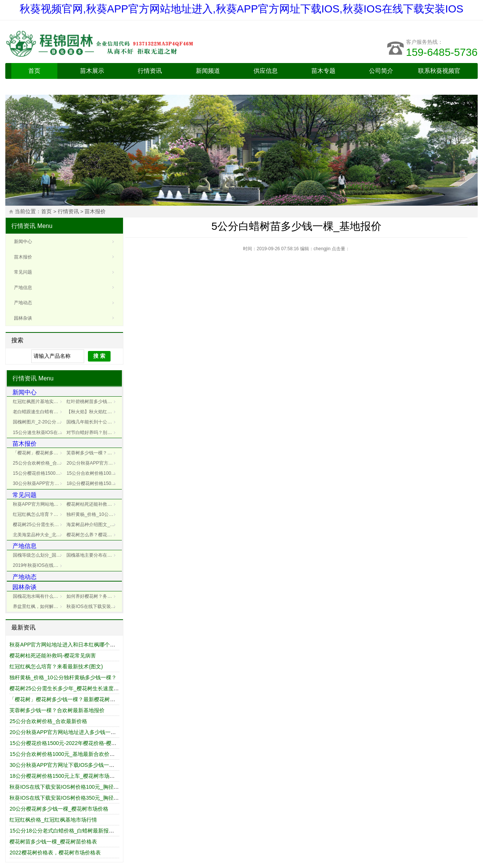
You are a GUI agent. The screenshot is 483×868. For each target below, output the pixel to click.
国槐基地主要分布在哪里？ (92, 555)
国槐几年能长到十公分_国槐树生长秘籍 (92, 422)
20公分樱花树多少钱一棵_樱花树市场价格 (59, 809)
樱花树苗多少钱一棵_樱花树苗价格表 (53, 842)
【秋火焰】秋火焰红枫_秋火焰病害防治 (92, 412)
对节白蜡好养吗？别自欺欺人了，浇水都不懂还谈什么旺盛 (92, 432)
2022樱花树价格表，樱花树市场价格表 (55, 853)
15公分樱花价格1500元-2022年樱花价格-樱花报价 (39, 473)
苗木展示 (92, 71)
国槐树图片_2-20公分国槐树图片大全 (39, 422)
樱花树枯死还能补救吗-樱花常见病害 (92, 504)
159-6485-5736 (442, 52)
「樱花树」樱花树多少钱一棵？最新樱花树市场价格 (70, 699)
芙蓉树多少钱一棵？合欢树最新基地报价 (92, 453)
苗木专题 (323, 71)
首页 (34, 71)
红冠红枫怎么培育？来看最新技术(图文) (39, 514)
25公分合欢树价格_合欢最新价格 (39, 463)
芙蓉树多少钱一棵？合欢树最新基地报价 (57, 710)
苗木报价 (95, 212)
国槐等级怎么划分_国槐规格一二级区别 (39, 555)
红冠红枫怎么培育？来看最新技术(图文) (56, 666)
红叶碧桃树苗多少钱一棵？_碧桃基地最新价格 (92, 402)
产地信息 (23, 288)
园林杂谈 (23, 318)
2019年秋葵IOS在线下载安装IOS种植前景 (39, 565)
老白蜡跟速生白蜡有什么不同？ (39, 412)
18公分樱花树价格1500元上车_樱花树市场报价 (92, 483)
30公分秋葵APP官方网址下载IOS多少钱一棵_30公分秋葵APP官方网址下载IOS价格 (39, 483)
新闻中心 (23, 242)
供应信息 (266, 71)
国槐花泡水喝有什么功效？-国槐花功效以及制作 (39, 596)
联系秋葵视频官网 (439, 79)
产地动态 (23, 303)
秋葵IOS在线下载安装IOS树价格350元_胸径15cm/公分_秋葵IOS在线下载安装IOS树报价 (114, 798)
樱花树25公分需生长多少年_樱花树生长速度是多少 (39, 525)
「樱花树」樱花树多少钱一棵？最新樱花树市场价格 (39, 453)
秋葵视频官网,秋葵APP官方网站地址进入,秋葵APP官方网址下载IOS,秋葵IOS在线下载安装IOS (241, 9)
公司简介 (381, 71)
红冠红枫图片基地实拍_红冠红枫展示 (39, 402)
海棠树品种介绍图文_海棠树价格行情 (92, 525)
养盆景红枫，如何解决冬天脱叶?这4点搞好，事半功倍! (39, 606)
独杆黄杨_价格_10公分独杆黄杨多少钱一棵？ (92, 514)
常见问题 (23, 272)
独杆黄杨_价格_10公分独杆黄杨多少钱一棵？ (63, 677)
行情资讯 (150, 71)
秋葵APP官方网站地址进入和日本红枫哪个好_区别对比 (39, 504)
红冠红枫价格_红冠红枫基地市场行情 (53, 820)
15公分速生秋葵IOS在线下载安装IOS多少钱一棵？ (39, 432)
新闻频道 (208, 71)
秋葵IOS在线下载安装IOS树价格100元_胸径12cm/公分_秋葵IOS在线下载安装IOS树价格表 (116, 787)
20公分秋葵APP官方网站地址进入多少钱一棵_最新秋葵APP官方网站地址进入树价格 (92, 463)
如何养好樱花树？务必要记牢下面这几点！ (92, 596)
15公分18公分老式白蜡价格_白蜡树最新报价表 (64, 831)
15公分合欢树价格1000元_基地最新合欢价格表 (92, 473)
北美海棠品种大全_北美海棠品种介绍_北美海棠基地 (39, 535)
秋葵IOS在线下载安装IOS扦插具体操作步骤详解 (92, 606)
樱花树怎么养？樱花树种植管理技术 (92, 535)
